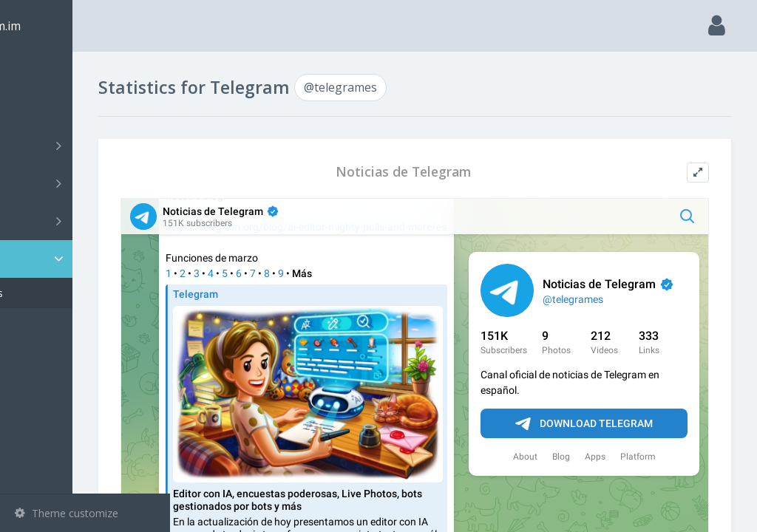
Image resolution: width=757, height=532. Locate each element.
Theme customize (67, 513)
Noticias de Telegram (453, 172)
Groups (87, 183)
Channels (87, 146)
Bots (87, 221)
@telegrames (69, 293)
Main (35, 71)
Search (38, 108)
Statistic (89, 259)
